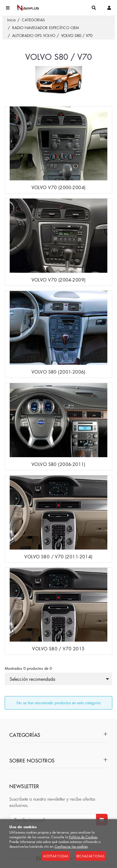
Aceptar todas (56, 856)
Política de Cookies (83, 837)
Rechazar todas (90, 856)
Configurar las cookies (71, 846)
